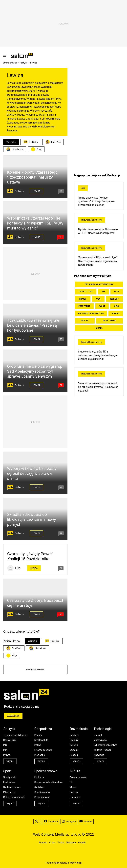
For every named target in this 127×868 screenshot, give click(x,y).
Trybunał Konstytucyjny (92, 220)
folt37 (18, 568)
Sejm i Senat (110, 321)
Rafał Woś (53, 142)
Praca (61, 842)
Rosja (85, 321)
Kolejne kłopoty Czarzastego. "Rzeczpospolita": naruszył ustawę (33, 177)
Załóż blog (13, 716)
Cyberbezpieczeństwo (105, 745)
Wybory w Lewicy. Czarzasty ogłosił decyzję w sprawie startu (32, 474)
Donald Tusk (86, 292)
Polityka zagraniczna (91, 313)
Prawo (83, 299)
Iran (117, 292)
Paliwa (38, 745)
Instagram (69, 822)
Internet (98, 735)
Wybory (114, 299)
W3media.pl (76, 863)
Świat (102, 306)
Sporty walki (10, 777)
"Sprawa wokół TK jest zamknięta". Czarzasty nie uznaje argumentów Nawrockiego (98, 261)
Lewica (37, 191)
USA (83, 188)
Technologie (103, 729)
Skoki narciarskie (12, 787)
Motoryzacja (100, 740)
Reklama (71, 842)
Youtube (86, 822)
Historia (74, 792)
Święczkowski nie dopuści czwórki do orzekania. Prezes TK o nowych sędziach (98, 387)
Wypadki (74, 750)
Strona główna (10, 63)
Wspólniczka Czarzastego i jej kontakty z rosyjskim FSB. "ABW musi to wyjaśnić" (35, 223)
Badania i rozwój (102, 750)
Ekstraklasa (9, 782)
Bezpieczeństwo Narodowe (49, 782)
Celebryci (75, 735)
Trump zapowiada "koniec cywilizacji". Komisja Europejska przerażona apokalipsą (96, 201)
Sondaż (116, 313)
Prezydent (84, 306)
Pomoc (43, 842)
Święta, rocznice (78, 777)
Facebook (51, 822)
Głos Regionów (42, 792)
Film (72, 782)
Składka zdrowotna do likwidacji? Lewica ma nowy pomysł (32, 519)
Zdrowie (74, 745)
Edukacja (39, 777)
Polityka (24, 63)
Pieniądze (40, 755)
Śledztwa (39, 787)
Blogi (39, 149)
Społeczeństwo (46, 771)
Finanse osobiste (43, 750)
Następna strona (35, 670)
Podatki (38, 735)
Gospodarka (43, 729)
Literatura (75, 797)
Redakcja (31, 142)
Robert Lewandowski (14, 797)
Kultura (75, 771)
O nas (52, 842)
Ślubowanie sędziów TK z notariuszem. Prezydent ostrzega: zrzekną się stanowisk (98, 355)
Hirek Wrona (15, 149)
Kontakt (82, 842)
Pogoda (74, 755)
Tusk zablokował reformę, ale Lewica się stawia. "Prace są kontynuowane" (33, 325)
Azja (117, 306)
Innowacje (99, 755)
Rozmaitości (79, 729)
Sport (7, 771)
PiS (104, 292)
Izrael (99, 328)
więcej (10, 761)
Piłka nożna (9, 792)
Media (73, 787)
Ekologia (74, 740)
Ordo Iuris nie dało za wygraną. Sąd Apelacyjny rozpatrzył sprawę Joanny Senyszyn (35, 371)
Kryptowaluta (41, 740)
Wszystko (11, 142)
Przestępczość (42, 797)
